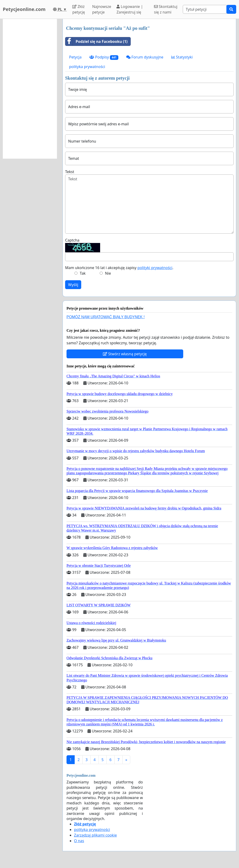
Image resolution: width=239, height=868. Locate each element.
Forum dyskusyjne (145, 57)
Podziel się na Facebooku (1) (97, 41)
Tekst (70, 172)
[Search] (205, 9)
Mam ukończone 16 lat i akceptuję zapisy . (119, 268)
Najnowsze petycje (102, 9)
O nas (79, 841)
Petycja (75, 57)
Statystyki (182, 57)
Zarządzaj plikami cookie (95, 835)
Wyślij (73, 285)
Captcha (72, 240)
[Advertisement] (30, 89)
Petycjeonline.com (24, 9)
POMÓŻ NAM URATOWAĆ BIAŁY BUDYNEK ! (106, 317)
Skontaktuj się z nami (166, 9)
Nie (108, 273)
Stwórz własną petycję (125, 354)
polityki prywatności (155, 268)
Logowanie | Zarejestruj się (130, 9)
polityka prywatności (87, 67)
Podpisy (104, 57)
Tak (83, 273)
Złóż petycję (79, 9)
